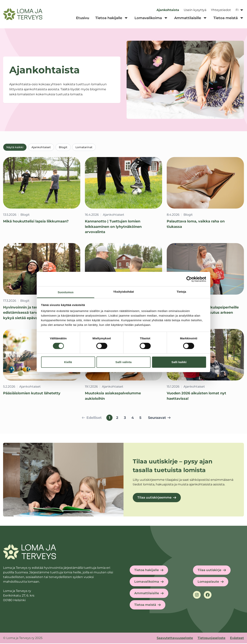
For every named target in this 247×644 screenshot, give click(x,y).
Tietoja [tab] (181, 292)
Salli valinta (123, 362)
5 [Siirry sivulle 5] (140, 418)
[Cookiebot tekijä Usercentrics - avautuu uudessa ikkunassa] (189, 279)
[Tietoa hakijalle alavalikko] (126, 18)
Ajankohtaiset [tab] (41, 147)
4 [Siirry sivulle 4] (133, 418)
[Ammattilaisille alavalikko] (205, 18)
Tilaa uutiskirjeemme (154, 498)
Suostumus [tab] (66, 292)
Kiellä (68, 362)
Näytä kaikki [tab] (15, 147)
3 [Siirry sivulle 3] (125, 418)
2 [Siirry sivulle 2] (117, 418)
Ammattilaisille (147, 594)
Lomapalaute (208, 582)
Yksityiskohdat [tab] (123, 292)
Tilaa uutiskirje (209, 571)
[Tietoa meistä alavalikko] (242, 18)
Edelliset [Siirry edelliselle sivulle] (92, 418)
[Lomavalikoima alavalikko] (166, 18)
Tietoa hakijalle (147, 571)
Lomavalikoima (147, 582)
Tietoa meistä (145, 605)
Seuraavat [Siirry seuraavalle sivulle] (159, 418)
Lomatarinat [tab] (84, 147)
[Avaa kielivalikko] (240, 10)
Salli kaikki (179, 362)
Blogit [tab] (63, 147)
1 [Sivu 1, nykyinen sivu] (110, 418)
